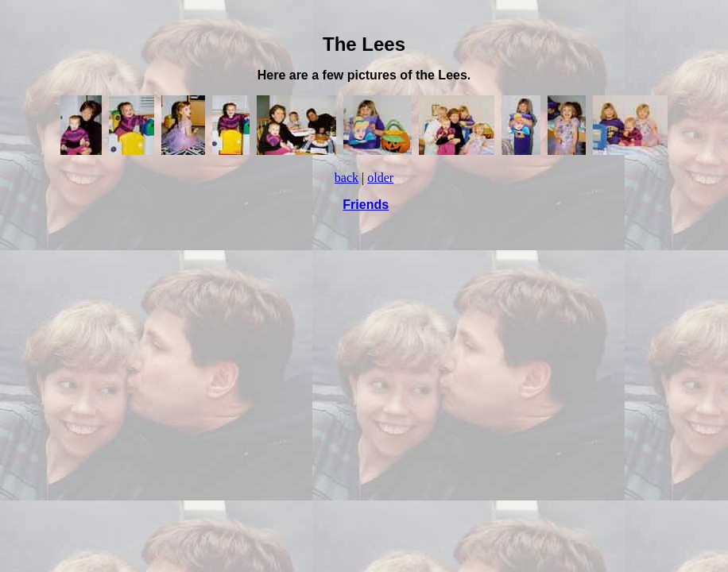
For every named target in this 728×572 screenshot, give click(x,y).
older (380, 178)
